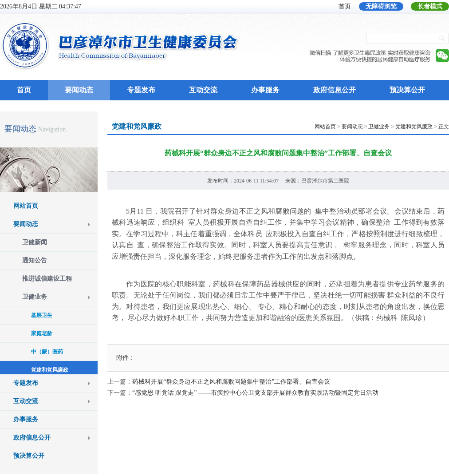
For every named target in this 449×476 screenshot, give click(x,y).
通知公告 (35, 260)
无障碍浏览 (381, 6)
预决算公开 (407, 90)
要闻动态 (79, 90)
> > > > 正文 (382, 127)
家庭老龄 (42, 333)
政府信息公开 (335, 90)
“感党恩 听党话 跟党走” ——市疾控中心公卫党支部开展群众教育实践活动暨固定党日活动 (255, 393)
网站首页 (26, 206)
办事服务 (265, 90)
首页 (345, 6)
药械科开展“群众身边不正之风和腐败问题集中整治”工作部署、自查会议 (231, 382)
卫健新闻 (35, 242)
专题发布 (141, 90)
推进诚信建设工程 (47, 279)
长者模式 (430, 6)
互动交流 (203, 90)
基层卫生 (42, 315)
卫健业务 (35, 297)
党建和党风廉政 (414, 127)
